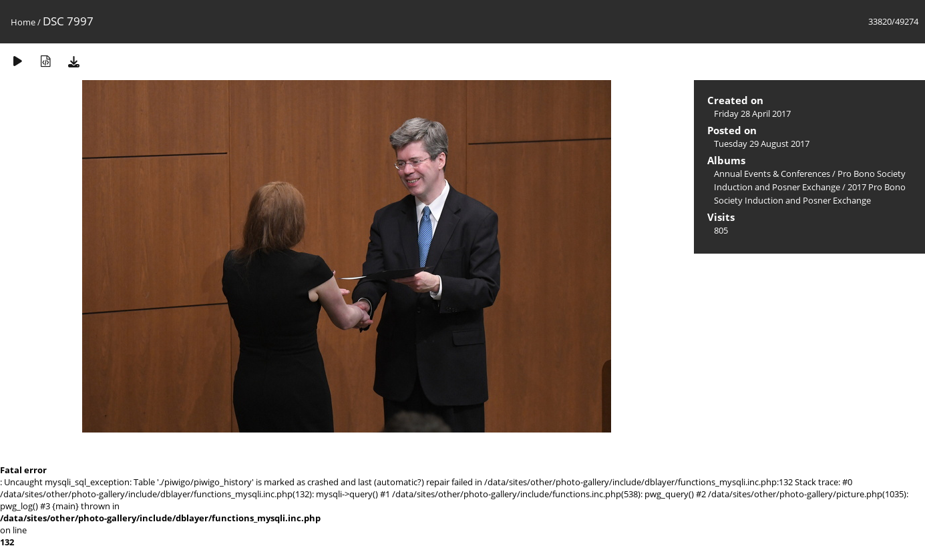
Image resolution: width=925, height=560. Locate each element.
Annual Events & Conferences (772, 174)
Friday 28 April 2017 (752, 113)
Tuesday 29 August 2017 (762, 144)
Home (23, 22)
